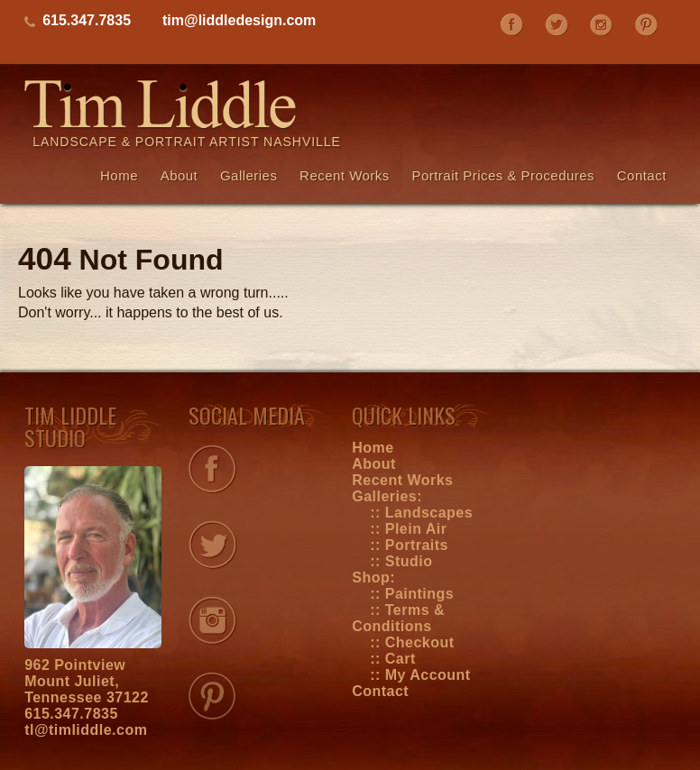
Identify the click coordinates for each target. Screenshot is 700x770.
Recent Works (345, 175)
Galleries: (387, 496)
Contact (642, 175)
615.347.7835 (71, 714)
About (180, 175)
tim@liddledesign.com (239, 20)
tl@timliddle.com (86, 730)
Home (119, 175)
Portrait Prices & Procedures (503, 175)
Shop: (373, 577)
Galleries (249, 175)
